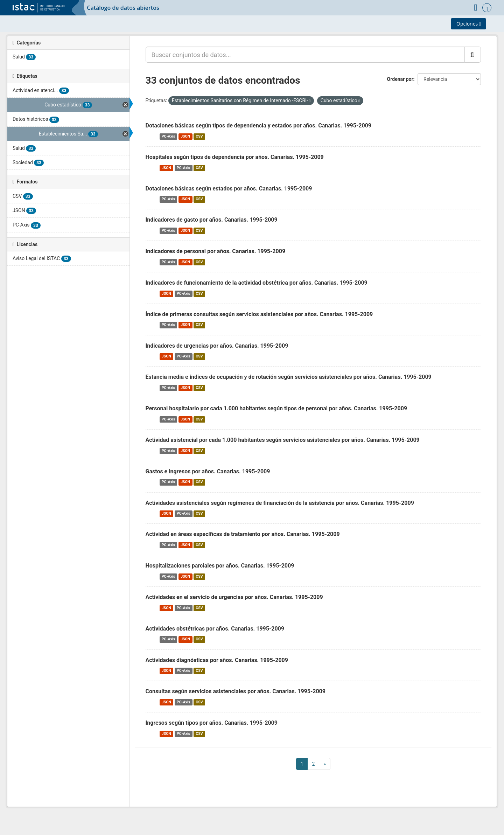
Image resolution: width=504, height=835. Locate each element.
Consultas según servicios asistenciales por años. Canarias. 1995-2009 (236, 691)
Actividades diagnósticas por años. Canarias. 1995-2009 (217, 660)
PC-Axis (168, 136)
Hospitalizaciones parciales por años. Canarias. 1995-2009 (220, 566)
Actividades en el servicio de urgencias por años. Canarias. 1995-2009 (234, 597)
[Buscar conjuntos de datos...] (305, 55)
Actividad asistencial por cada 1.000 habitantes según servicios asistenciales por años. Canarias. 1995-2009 (283, 440)
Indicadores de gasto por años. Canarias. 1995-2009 (212, 220)
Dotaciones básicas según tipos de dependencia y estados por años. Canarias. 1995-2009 (258, 126)
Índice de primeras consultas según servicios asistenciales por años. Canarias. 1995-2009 (259, 314)
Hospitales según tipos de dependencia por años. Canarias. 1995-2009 (235, 157)
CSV (199, 136)
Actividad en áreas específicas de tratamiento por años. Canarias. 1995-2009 (243, 534)
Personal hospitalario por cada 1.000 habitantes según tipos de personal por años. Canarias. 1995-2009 (276, 408)
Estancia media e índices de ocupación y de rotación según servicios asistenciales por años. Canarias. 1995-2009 (289, 377)
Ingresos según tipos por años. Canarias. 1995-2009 (212, 723)
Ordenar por (400, 79)
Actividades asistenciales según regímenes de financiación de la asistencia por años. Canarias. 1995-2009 (280, 503)
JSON (185, 136)
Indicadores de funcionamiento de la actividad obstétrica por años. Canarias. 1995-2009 (257, 283)
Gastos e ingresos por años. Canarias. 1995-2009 (208, 471)
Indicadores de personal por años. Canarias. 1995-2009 (216, 251)
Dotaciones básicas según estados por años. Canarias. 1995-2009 (229, 189)
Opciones (469, 24)
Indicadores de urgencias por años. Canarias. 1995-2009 (217, 346)
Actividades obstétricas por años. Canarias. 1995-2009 (215, 629)
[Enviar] (473, 55)
